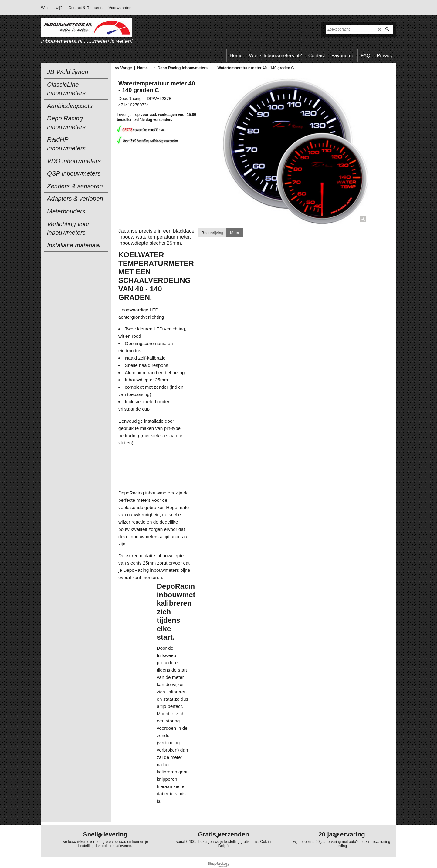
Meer (235, 233)
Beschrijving (212, 233)
